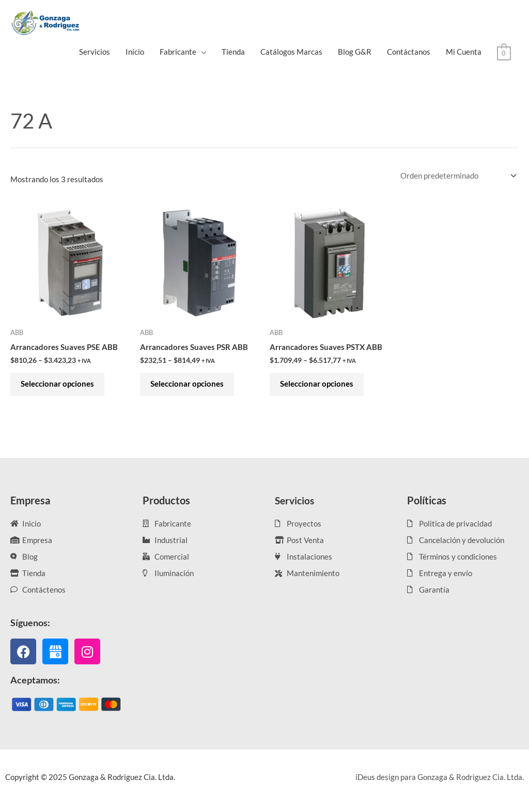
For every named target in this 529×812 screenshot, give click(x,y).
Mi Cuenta (464, 52)
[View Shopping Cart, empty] (504, 52)
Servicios (95, 52)
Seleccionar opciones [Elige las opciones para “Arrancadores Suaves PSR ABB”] (190, 387)
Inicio (135, 52)
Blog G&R (355, 52)
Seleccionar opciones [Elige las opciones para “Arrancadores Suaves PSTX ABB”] (319, 387)
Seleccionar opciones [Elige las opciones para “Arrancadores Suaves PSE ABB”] (60, 387)
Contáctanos (409, 52)
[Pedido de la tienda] (456, 176)
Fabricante (178, 52)
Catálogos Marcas (291, 52)
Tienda (233, 52)
